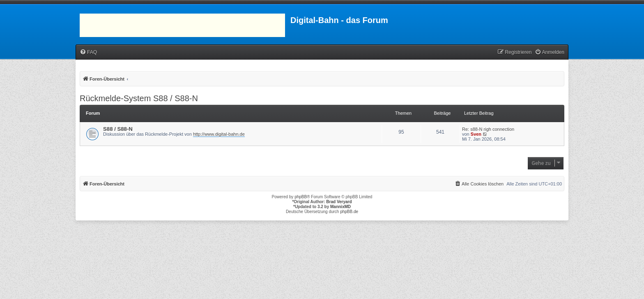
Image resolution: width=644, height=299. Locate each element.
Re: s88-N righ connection (488, 129)
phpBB (301, 197)
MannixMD (340, 207)
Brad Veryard (339, 202)
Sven (476, 134)
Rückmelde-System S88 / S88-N (139, 98)
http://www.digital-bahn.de (219, 134)
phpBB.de (349, 212)
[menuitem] (88, 52)
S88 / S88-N (118, 129)
